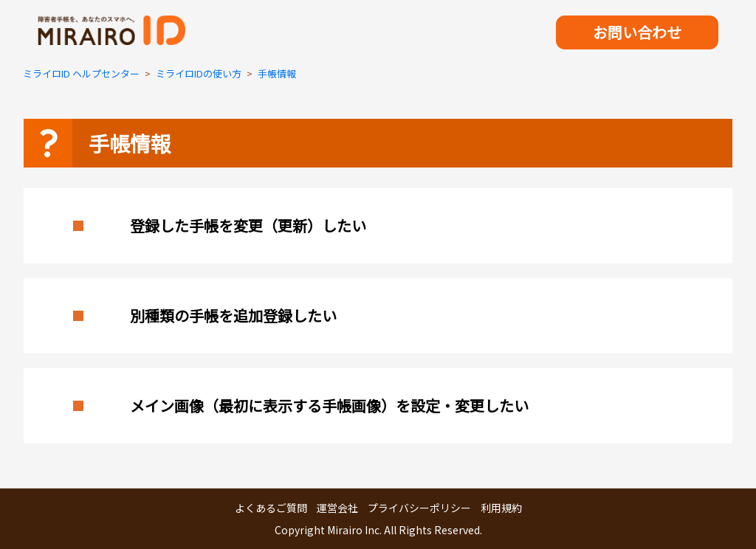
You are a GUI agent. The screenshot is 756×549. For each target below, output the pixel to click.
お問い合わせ (637, 32)
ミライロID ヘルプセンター (81, 73)
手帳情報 (277, 73)
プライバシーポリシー (419, 508)
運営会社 (337, 508)
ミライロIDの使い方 (199, 73)
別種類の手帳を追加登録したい (233, 315)
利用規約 (501, 508)
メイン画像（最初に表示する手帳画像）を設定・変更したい (329, 405)
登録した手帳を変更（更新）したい (248, 225)
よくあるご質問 (271, 508)
